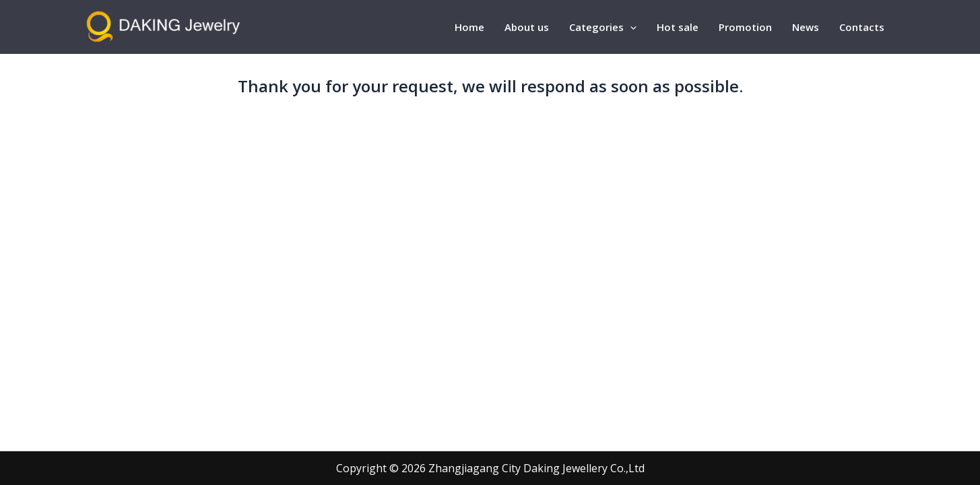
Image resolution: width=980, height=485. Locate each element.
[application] (630, 27)
